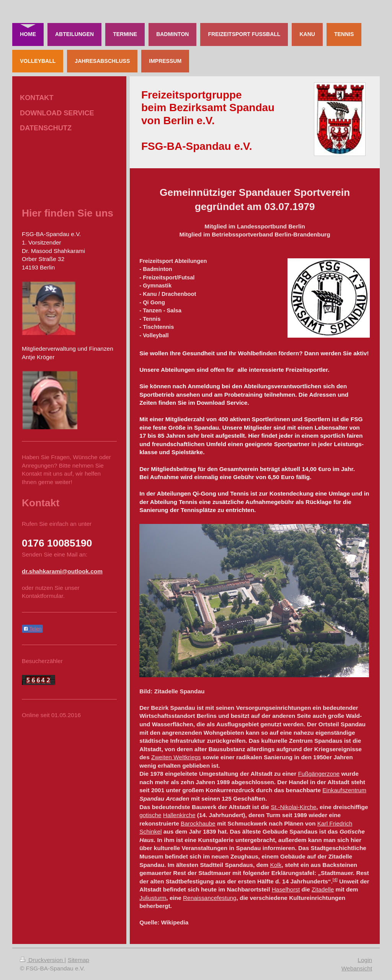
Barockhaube (198, 823)
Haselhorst (286, 889)
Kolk (276, 865)
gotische (150, 815)
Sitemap (78, 960)
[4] (335, 880)
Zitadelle (323, 889)
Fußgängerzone (319, 774)
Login (365, 960)
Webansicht (357, 968)
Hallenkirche (179, 815)
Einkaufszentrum (344, 790)
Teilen (32, 629)
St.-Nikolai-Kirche (293, 807)
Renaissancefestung (210, 898)
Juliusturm (153, 898)
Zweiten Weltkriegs (176, 757)
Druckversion (42, 960)
